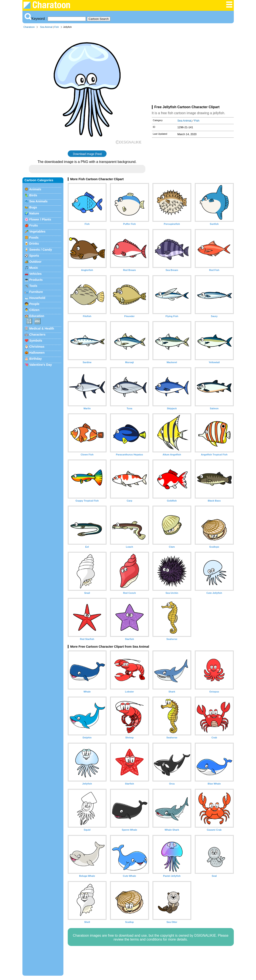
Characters (37, 334)
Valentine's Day (41, 365)
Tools (33, 286)
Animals (35, 189)
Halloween (37, 353)
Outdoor (35, 262)
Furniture (36, 292)
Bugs (33, 207)
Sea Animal (46, 27)
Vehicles (36, 274)
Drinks (34, 244)
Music (34, 268)
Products (36, 280)
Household (37, 298)
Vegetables (37, 231)
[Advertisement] (193, 68)
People (34, 304)
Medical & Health (42, 328)
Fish (56, 27)
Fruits (34, 225)
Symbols (36, 341)
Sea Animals (38, 201)
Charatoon (29, 27)
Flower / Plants (40, 219)
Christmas (37, 347)
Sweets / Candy (41, 250)
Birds (33, 195)
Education (37, 316)
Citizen (34, 310)
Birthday (36, 359)
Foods (34, 238)
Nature (34, 213)
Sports (34, 256)
